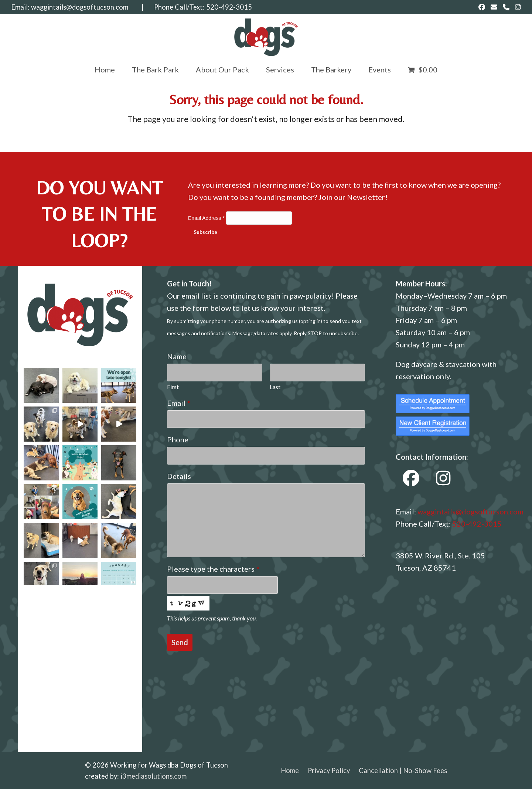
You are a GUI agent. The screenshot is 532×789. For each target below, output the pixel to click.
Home (290, 771)
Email (178, 403)
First (173, 387)
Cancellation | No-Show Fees (403, 771)
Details (179, 476)
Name (177, 356)
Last (275, 387)
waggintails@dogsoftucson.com (80, 7)
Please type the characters (213, 569)
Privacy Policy (329, 771)
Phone (178, 439)
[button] (423, 69)
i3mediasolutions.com (154, 776)
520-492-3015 (229, 7)
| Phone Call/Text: (167, 7)
